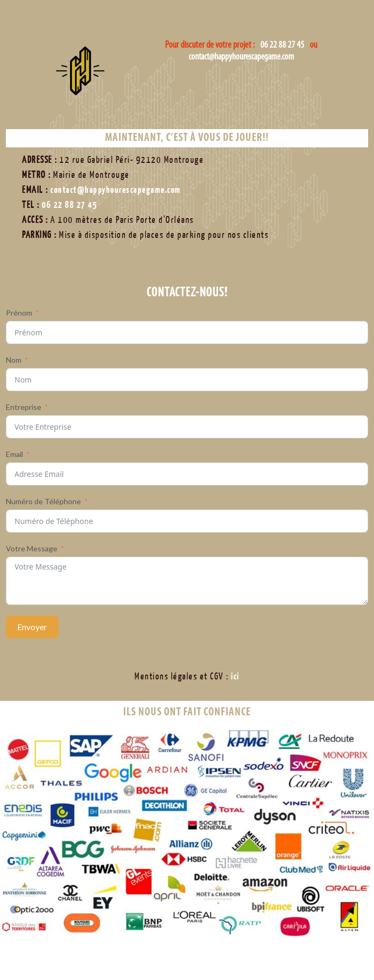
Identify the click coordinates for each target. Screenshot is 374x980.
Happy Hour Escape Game (99, 89)
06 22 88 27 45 (282, 46)
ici (235, 676)
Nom (14, 360)
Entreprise (24, 407)
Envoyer (32, 627)
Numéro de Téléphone (43, 501)
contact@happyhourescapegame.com (241, 57)
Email (14, 454)
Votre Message (32, 548)
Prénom (19, 313)
